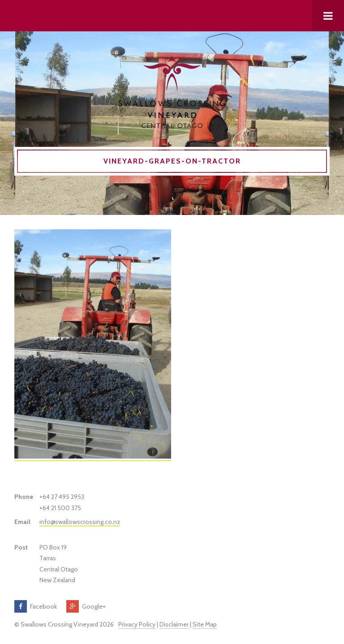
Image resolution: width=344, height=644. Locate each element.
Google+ (94, 606)
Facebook (43, 606)
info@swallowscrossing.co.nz (80, 522)
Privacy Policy (137, 624)
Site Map (205, 624)
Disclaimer (174, 624)
